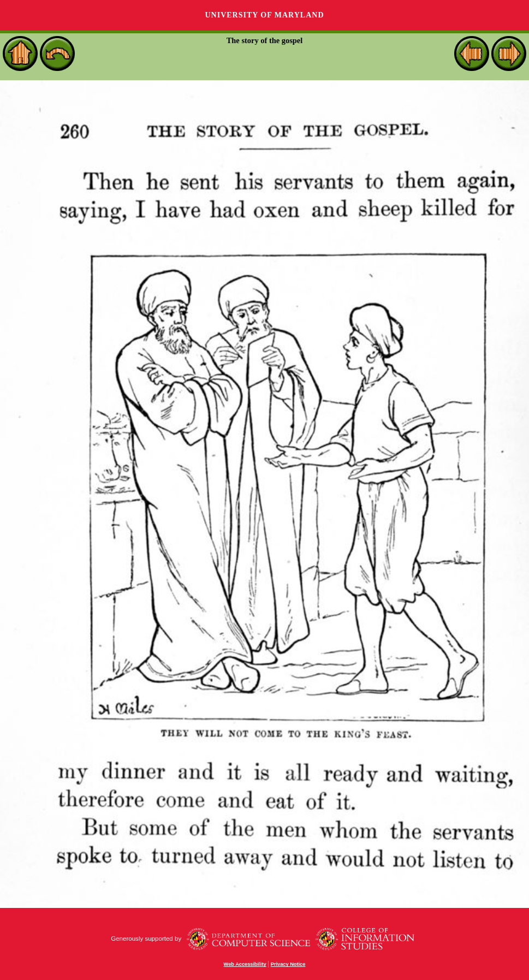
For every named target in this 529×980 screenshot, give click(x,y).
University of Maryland (264, 15)
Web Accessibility (245, 964)
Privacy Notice (288, 964)
